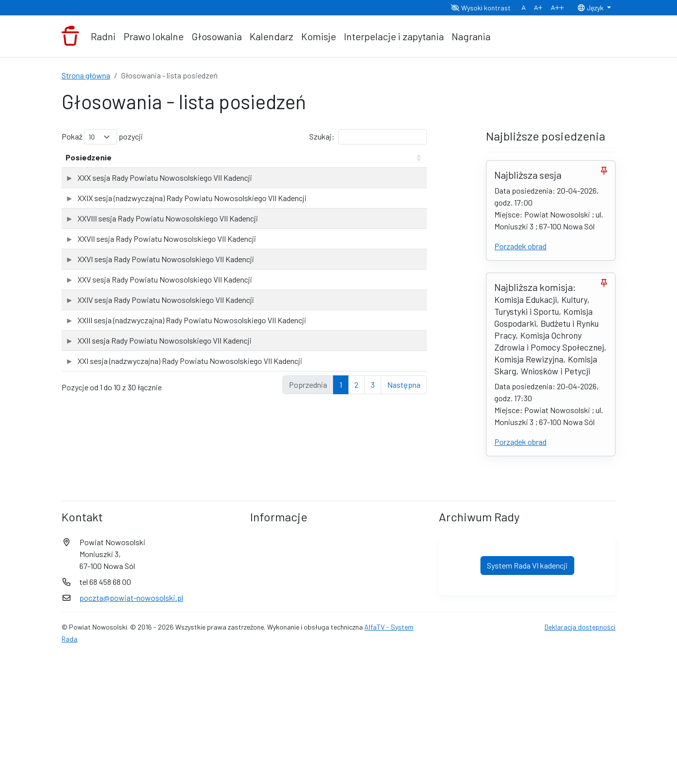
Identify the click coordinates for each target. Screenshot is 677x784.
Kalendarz (271, 36)
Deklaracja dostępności (580, 754)
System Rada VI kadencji (527, 693)
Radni (103, 36)
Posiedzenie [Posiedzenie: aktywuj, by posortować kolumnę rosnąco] (89, 169)
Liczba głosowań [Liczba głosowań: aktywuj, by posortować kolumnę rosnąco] (312, 163)
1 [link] (341, 585)
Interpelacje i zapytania (394, 36)
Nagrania (471, 36)
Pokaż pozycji (102, 137)
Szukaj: (368, 137)
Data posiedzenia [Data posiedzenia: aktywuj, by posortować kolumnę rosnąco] (243, 163)
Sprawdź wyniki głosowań (385, 199)
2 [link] (356, 585)
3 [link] (373, 585)
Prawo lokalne (154, 36)
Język (591, 8)
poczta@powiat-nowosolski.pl (131, 725)
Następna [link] (404, 585)
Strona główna (86, 75)
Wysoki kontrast (481, 8)
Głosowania (217, 36)
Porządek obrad (520, 246)
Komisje (319, 36)
